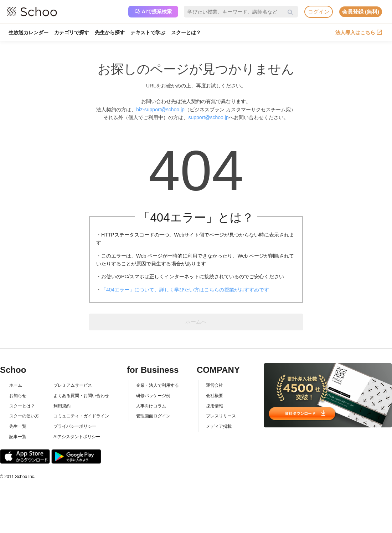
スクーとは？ (186, 32)
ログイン (319, 12)
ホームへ (196, 322)
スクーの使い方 (24, 416)
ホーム (16, 385)
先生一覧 (18, 426)
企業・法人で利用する (158, 385)
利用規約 (62, 406)
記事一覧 (18, 437)
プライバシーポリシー (75, 426)
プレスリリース (221, 416)
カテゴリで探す (72, 32)
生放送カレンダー (29, 32)
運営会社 (215, 385)
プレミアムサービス (73, 385)
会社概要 (215, 396)
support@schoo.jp (208, 117)
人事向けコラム (151, 406)
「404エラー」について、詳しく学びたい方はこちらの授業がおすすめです (185, 290)
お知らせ (18, 396)
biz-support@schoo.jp (160, 110)
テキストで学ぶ (148, 32)
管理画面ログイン (153, 416)
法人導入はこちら (359, 32)
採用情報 (215, 406)
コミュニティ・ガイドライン (81, 416)
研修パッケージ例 (153, 396)
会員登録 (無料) (361, 12)
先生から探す (110, 32)
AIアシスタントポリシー (77, 437)
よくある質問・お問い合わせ (81, 396)
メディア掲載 (219, 426)
